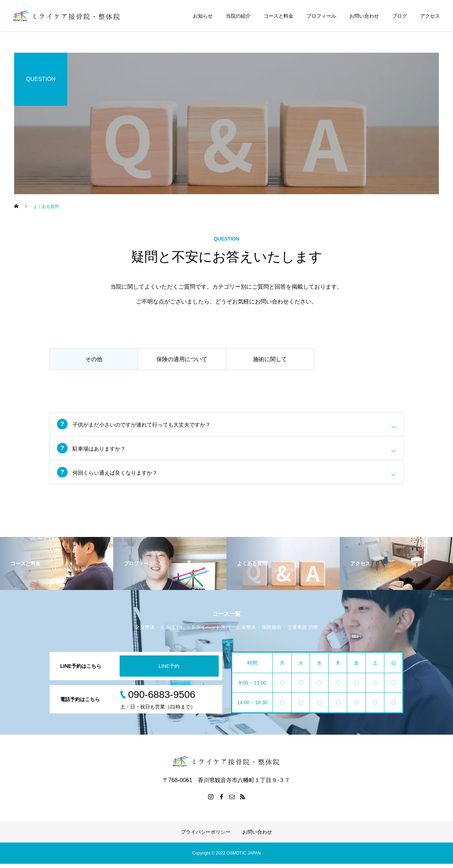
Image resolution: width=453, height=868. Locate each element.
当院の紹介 (238, 16)
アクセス (430, 16)
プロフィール (321, 16)
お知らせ (203, 16)
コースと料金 (279, 16)
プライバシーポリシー (206, 836)
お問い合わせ (364, 16)
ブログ (400, 16)
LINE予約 (169, 670)
